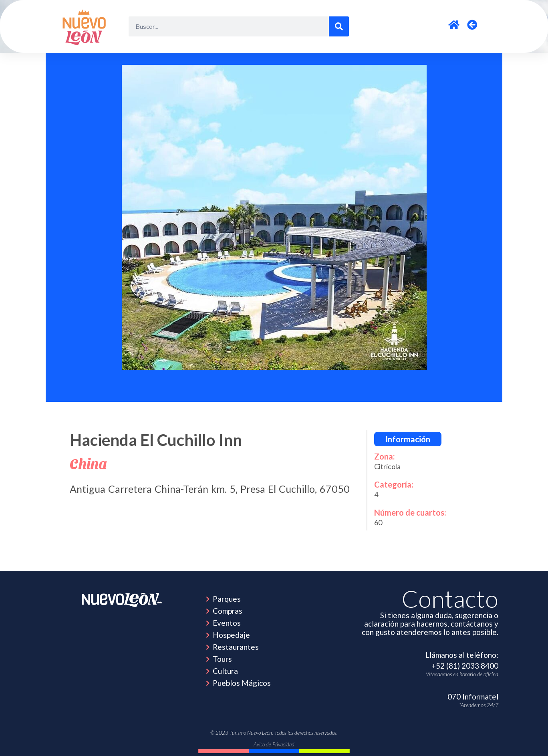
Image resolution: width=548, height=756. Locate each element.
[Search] (339, 26)
